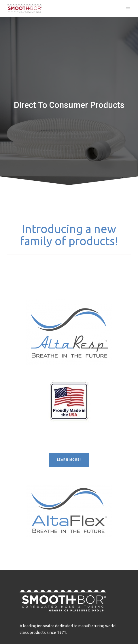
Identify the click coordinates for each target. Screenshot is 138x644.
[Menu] (127, 9)
